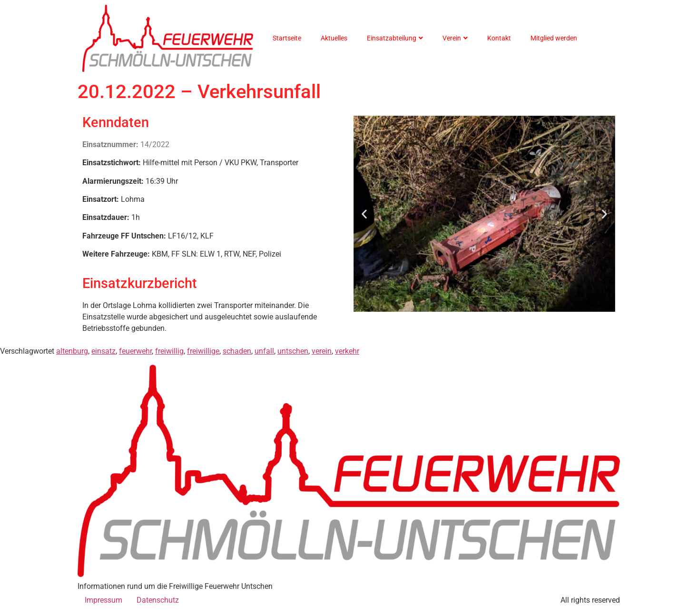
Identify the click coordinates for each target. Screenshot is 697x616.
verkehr (347, 351)
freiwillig (169, 351)
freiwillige (203, 351)
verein (322, 351)
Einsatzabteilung (395, 38)
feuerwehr (135, 351)
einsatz (103, 351)
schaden (237, 351)
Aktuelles (334, 38)
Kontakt (499, 38)
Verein (455, 38)
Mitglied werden (554, 38)
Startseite (287, 38)
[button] (364, 214)
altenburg (72, 351)
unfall (264, 351)
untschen (293, 351)
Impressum (103, 600)
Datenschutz (158, 600)
